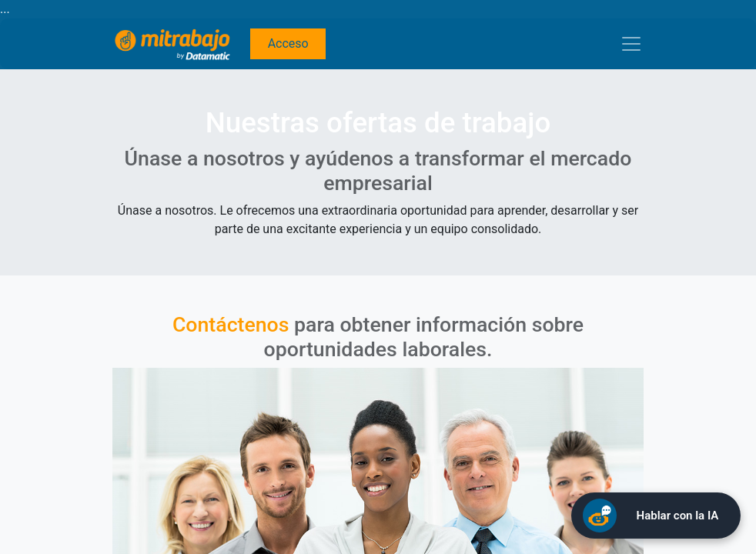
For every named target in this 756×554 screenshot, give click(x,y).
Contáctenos (231, 325)
